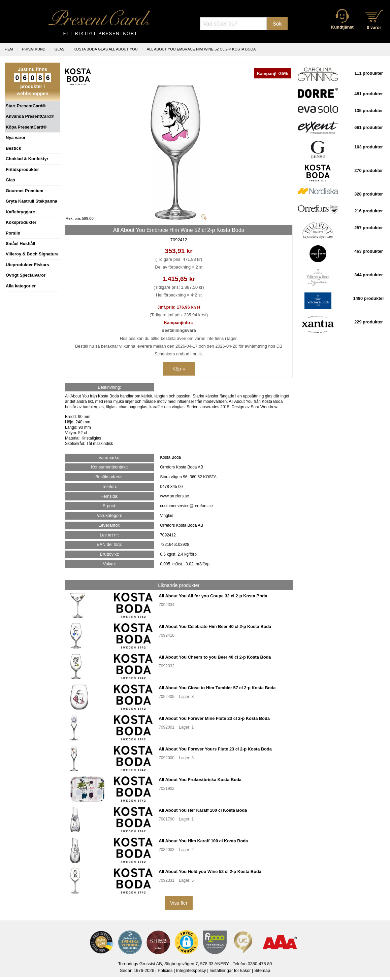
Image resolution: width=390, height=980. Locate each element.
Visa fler (179, 903)
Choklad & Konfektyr (27, 159)
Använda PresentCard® (30, 116)
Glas (10, 180)
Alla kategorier (21, 286)
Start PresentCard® (26, 106)
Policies (165, 970)
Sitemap (262, 970)
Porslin (13, 233)
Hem (9, 49)
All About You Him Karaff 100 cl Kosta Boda (203, 841)
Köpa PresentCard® (26, 127)
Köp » (179, 369)
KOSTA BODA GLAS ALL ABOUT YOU (105, 49)
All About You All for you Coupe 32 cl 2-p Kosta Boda (213, 596)
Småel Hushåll (20, 243)
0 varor (374, 27)
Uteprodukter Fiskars (27, 265)
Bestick (13, 148)
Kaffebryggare (20, 212)
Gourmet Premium (25, 191)
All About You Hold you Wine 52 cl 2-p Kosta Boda (210, 871)
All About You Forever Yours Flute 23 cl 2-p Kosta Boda (215, 749)
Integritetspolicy (191, 970)
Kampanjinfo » (179, 323)
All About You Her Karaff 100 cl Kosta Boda (203, 810)
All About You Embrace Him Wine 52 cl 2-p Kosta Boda (201, 49)
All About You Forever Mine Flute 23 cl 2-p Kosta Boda (214, 718)
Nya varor (16, 137)
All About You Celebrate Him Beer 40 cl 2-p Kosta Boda (215, 626)
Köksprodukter (21, 222)
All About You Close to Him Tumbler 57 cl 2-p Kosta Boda (217, 688)
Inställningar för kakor (230, 970)
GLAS (59, 49)
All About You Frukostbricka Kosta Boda (200, 780)
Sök (277, 24)
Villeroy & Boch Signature (32, 254)
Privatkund (34, 49)
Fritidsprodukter (22, 169)
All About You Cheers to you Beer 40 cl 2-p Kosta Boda (215, 657)
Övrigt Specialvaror (26, 275)
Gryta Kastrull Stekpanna (31, 201)
